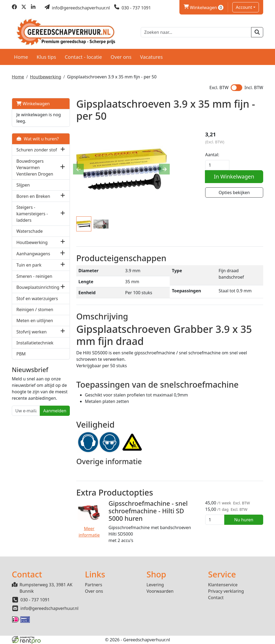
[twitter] (24, 8)
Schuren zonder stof (37, 150)
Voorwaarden (160, 591)
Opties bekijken (234, 192)
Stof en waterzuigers (37, 299)
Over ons (121, 57)
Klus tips (46, 57)
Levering (155, 585)
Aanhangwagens (33, 254)
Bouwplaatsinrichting (38, 287)
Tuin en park (29, 265)
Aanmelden (55, 411)
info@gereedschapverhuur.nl (49, 608)
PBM (21, 354)
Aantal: (212, 155)
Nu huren (244, 520)
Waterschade (30, 231)
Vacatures (151, 57)
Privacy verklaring (226, 591)
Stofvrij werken (32, 332)
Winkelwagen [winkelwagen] (204, 8)
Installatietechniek (35, 343)
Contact (216, 598)
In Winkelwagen (234, 177)
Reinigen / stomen (35, 310)
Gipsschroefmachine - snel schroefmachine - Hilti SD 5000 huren (148, 511)
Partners (93, 585)
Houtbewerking (45, 77)
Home (21, 57)
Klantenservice (223, 585)
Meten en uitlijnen (35, 321)
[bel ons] (133, 8)
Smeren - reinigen (34, 276)
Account (244, 7)
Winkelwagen (33, 104)
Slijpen (23, 185)
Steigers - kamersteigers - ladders (32, 214)
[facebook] (14, 8)
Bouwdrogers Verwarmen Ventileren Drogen (35, 168)
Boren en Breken (33, 196)
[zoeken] (257, 32)
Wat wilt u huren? (38, 139)
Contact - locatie (83, 57)
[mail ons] (77, 8)
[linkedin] (33, 8)
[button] (63, 150)
